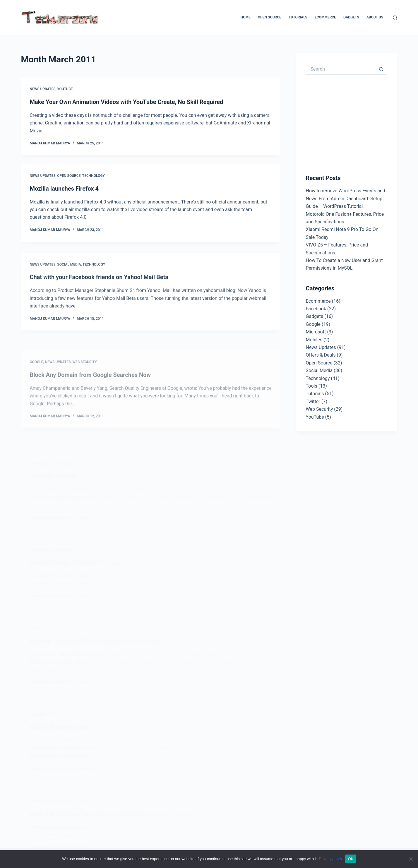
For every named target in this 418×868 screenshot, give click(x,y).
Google (313, 324)
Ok (351, 859)
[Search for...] (341, 69)
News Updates (42, 89)
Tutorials (298, 17)
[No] (411, 859)
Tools (312, 386)
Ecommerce (325, 17)
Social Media (69, 270)
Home (246, 17)
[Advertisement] (350, 123)
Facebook (316, 309)
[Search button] (381, 69)
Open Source (270, 17)
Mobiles (314, 340)
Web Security (320, 409)
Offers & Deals (321, 355)
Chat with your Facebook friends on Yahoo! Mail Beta (99, 283)
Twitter (313, 402)
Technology (94, 176)
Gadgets (351, 17)
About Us (375, 17)
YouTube (65, 89)
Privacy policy (330, 859)
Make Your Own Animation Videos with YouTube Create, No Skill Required (126, 102)
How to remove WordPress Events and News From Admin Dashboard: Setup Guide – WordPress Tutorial (346, 198)
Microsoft (316, 332)
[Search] (395, 18)
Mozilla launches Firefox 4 (64, 189)
